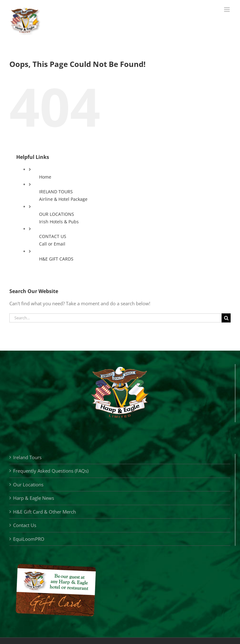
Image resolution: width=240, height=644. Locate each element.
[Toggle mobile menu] (227, 10)
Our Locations (28, 484)
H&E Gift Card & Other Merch (45, 512)
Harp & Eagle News (34, 498)
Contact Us (25, 525)
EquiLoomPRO (29, 539)
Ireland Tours (27, 457)
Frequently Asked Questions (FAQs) (51, 471)
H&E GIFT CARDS (56, 259)
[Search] (226, 318)
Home (45, 177)
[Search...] (115, 318)
